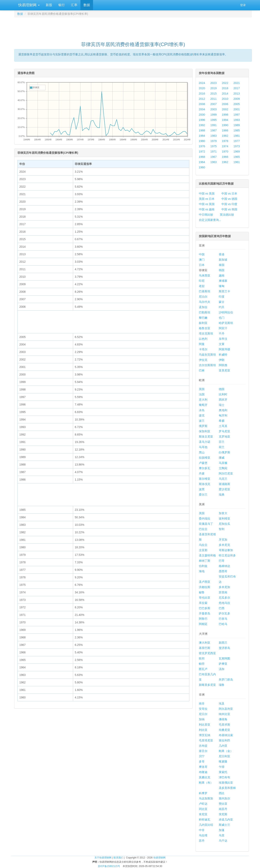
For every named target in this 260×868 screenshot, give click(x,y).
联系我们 (118, 858)
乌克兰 (223, 479)
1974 (225, 146)
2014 (225, 94)
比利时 (223, 394)
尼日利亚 (224, 756)
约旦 (222, 307)
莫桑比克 (205, 777)
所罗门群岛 (226, 680)
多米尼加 (224, 587)
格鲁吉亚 (205, 328)
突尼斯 (223, 814)
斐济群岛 (224, 648)
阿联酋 (223, 365)
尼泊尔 (203, 297)
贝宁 (202, 756)
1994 (225, 120)
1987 (213, 130)
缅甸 (222, 286)
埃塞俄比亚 (226, 783)
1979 (213, 141)
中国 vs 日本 (229, 194)
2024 (202, 83)
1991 (213, 125)
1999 (213, 115)
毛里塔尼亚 (206, 740)
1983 (213, 136)
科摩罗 (203, 793)
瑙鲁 (222, 685)
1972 (202, 152)
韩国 (222, 270)
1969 (237, 152)
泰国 (222, 265)
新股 (49, 5)
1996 (202, 120)
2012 (202, 99)
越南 (222, 275)
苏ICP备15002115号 (109, 866)
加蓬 (222, 830)
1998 (225, 115)
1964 (202, 162)
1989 (237, 125)
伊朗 (222, 360)
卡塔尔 (203, 349)
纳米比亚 (224, 714)
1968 (202, 157)
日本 (202, 265)
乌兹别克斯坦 (207, 355)
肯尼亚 (203, 814)
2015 (213, 94)
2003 (213, 109)
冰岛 (202, 410)
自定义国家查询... (210, 220)
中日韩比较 (206, 215)
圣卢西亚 (205, 582)
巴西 (222, 608)
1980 (202, 141)
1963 (213, 162)
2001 (237, 109)
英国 (202, 389)
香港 (222, 254)
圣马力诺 (205, 442)
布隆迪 (203, 772)
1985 (237, 130)
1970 (225, 152)
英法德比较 (227, 215)
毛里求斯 (224, 725)
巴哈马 (223, 624)
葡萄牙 (203, 405)
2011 (213, 99)
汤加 (222, 669)
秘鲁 (202, 592)
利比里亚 (205, 725)
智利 (222, 529)
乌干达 (223, 841)
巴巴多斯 (205, 608)
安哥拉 (203, 709)
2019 (213, 88)
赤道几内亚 (226, 820)
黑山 (202, 452)
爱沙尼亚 (224, 489)
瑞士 (222, 405)
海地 (202, 571)
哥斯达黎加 (226, 550)
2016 (202, 94)
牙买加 (223, 540)
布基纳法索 (226, 735)
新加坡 (223, 260)
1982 (225, 136)
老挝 (202, 286)
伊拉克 (203, 360)
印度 (222, 297)
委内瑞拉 (205, 518)
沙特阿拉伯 (226, 312)
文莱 (222, 344)
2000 (202, 115)
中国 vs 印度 (229, 204)
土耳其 (223, 426)
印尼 (202, 281)
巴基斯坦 (205, 291)
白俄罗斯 (224, 452)
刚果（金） (226, 751)
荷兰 (222, 447)
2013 (237, 94)
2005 (237, 104)
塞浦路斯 (224, 484)
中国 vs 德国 (229, 199)
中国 (202, 254)
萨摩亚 (223, 664)
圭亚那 (203, 550)
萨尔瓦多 (224, 613)
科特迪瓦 (205, 820)
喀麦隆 (223, 762)
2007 (213, 104)
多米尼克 (224, 545)
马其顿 (223, 463)
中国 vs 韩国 (229, 209)
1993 (237, 120)
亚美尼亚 (224, 370)
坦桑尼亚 (224, 730)
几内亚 (223, 746)
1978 (225, 141)
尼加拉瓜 (224, 524)
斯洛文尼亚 (206, 437)
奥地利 (223, 410)
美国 (202, 513)
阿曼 (202, 344)
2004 (202, 109)
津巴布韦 (224, 777)
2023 (213, 83)
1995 (213, 120)
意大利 (203, 400)
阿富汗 (223, 328)
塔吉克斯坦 (206, 333)
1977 (237, 141)
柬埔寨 (223, 281)
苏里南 (223, 592)
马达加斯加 (206, 798)
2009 (237, 99)
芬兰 (222, 442)
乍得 (222, 767)
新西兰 (223, 643)
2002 (225, 109)
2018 (225, 88)
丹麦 (202, 473)
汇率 (74, 5)
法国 (202, 394)
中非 (202, 830)
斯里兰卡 (224, 291)
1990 (225, 125)
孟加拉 (203, 307)
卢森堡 (203, 463)
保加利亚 (205, 431)
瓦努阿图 (224, 658)
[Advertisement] (133, 28)
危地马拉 (224, 603)
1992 (202, 125)
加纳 (202, 719)
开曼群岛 (205, 613)
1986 (225, 130)
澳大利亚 (205, 643)
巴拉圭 (203, 529)
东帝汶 (223, 339)
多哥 (202, 762)
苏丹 (202, 841)
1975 (213, 146)
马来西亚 (205, 275)
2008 (202, 104)
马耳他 (203, 447)
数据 (87, 5)
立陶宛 (223, 468)
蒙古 (222, 302)
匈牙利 (223, 415)
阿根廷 (203, 624)
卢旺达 (203, 804)
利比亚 (203, 730)
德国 (222, 389)
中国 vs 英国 (207, 204)
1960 (202, 167)
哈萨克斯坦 (226, 323)
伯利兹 (203, 566)
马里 (222, 835)
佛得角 (223, 719)
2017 (237, 88)
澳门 (202, 260)
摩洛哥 (203, 767)
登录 (243, 5)
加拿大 (223, 513)
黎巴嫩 (203, 318)
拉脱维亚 (205, 458)
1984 (202, 136)
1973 (237, 146)
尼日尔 (203, 714)
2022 (225, 83)
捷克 (202, 415)
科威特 (223, 355)
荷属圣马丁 (206, 524)
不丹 (222, 333)
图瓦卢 (203, 669)
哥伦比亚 (205, 598)
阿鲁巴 (203, 619)
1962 (225, 162)
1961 (237, 162)
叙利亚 (203, 323)
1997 (237, 115)
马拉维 (203, 835)
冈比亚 (203, 809)
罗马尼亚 (224, 431)
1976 (202, 146)
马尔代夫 (205, 302)
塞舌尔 (203, 751)
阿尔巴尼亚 (226, 473)
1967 (213, 157)
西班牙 (223, 400)
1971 (213, 152)
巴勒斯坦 (205, 312)
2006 (225, 104)
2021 (237, 83)
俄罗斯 (203, 426)
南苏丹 (223, 809)
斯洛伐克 (205, 484)
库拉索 (203, 603)
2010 (225, 99)
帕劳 (202, 664)
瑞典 (222, 495)
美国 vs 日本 (207, 199)
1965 (237, 157)
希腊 (222, 421)
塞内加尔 (224, 798)
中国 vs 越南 (207, 209)
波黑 (202, 489)
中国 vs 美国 (207, 194)
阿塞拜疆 (224, 349)
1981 (237, 136)
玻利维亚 (224, 518)
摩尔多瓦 (205, 468)
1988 (202, 130)
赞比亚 (223, 804)
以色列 (203, 339)
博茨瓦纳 (205, 735)
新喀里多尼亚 (207, 685)
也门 (222, 318)
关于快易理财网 (103, 858)
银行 (62, 5)
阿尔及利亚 (226, 709)
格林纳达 (224, 566)
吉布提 (203, 746)
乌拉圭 (203, 545)
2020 (202, 88)
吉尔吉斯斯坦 (207, 365)
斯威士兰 (224, 825)
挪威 (222, 458)
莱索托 (223, 772)
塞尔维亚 (205, 479)
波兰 (202, 421)
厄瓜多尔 (224, 598)
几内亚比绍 (206, 825)
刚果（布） (206, 783)
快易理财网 (28, 5)
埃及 (222, 703)
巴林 (202, 370)
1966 (225, 157)
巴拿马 (223, 619)
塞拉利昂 (224, 740)
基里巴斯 (205, 648)
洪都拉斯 (205, 587)
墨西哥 (223, 571)
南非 (202, 703)
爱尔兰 (203, 495)
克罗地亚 (224, 437)
